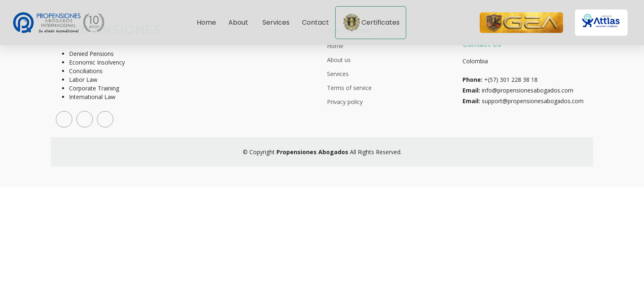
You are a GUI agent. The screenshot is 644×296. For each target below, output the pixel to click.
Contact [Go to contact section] (315, 22)
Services (338, 74)
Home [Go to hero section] (206, 22)
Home (335, 46)
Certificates (371, 23)
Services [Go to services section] (276, 22)
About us (339, 60)
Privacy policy (345, 102)
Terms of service (349, 88)
